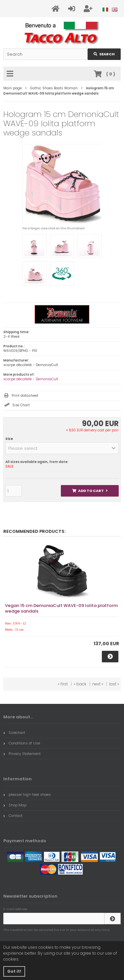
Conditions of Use (22, 743)
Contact (13, 816)
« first (63, 684)
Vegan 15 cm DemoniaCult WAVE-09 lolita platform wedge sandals (61, 608)
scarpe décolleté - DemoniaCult (31, 379)
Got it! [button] (14, 971)
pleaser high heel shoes (27, 794)
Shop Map (15, 805)
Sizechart (14, 733)
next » (98, 684)
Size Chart (21, 405)
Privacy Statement (22, 754)
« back (80, 684)
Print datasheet (25, 396)
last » (114, 684)
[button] (62, 448)
